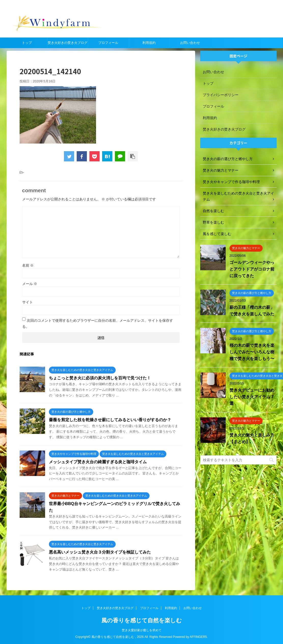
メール (30, 284)
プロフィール (108, 43)
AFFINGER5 (198, 637)
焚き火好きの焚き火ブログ (68, 43)
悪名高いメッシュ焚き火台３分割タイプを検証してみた (100, 552)
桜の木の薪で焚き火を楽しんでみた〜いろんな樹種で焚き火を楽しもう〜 (252, 352)
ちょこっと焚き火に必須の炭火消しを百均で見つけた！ (100, 378)
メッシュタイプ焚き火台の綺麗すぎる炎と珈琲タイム (98, 462)
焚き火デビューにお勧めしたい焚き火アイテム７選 (252, 397)
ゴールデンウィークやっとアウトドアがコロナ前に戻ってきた (252, 269)
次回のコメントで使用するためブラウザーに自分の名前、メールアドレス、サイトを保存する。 (98, 324)
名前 (28, 265)
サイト (28, 302)
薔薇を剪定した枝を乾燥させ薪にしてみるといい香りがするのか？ (110, 420)
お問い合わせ (190, 43)
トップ (27, 43)
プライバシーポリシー (221, 95)
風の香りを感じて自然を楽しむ (142, 620)
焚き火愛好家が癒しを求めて (142, 630)
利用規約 (149, 43)
